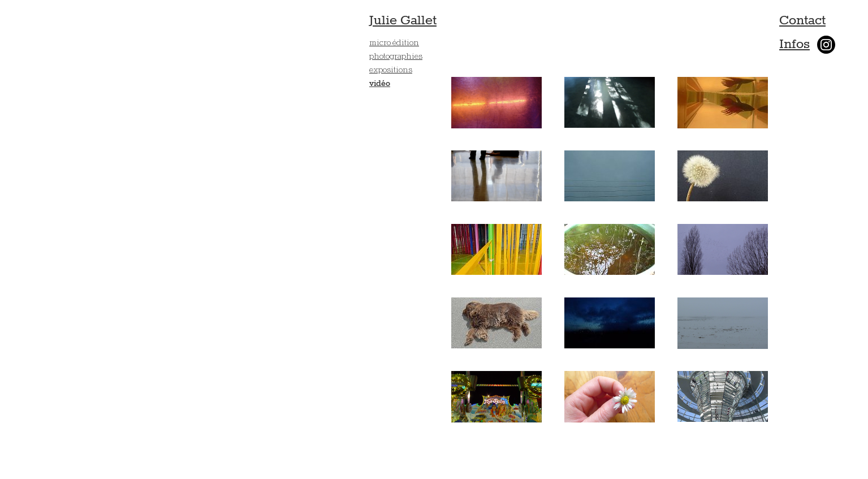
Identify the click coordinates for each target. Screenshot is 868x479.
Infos (794, 44)
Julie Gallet (403, 21)
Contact (802, 21)
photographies (396, 56)
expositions (391, 69)
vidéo (380, 84)
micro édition (394, 42)
